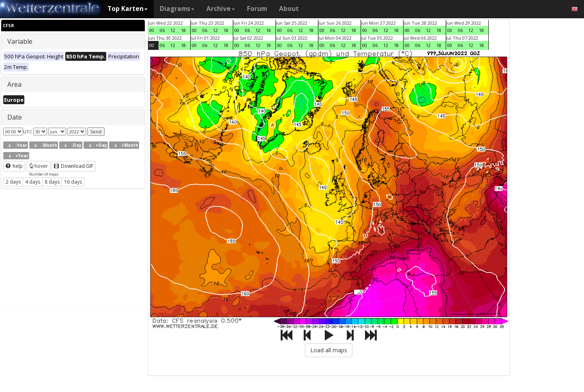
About (289, 9)
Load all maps (329, 350)
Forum (257, 9)
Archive (221, 9)
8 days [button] (52, 182)
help (14, 166)
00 (152, 30)
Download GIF (74, 166)
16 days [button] (73, 182)
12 (173, 30)
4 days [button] (33, 182)
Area (14, 84)
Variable (20, 41)
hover (38, 166)
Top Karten (128, 9)
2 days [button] (13, 182)
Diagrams (177, 9)
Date (15, 117)
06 (162, 30)
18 (183, 30)
